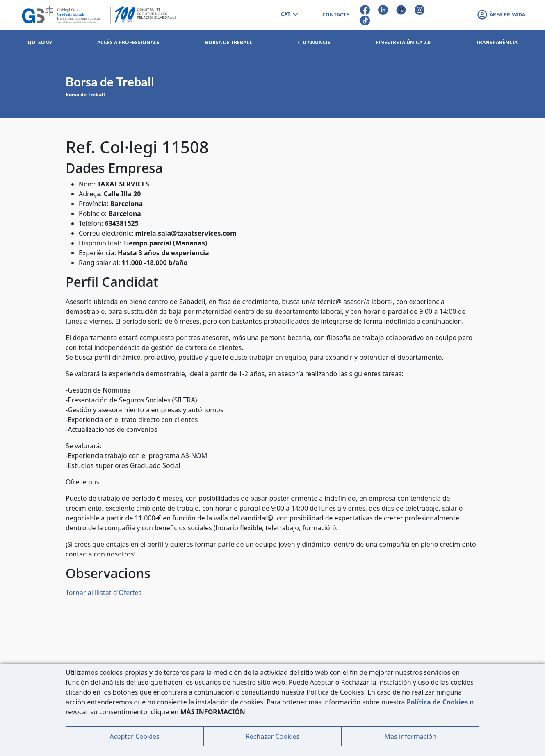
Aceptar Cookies (135, 736)
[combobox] (289, 15)
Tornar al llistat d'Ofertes (104, 593)
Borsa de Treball (85, 94)
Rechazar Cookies (273, 736)
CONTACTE (336, 15)
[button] (501, 15)
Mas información (410, 736)
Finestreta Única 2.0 (403, 42)
